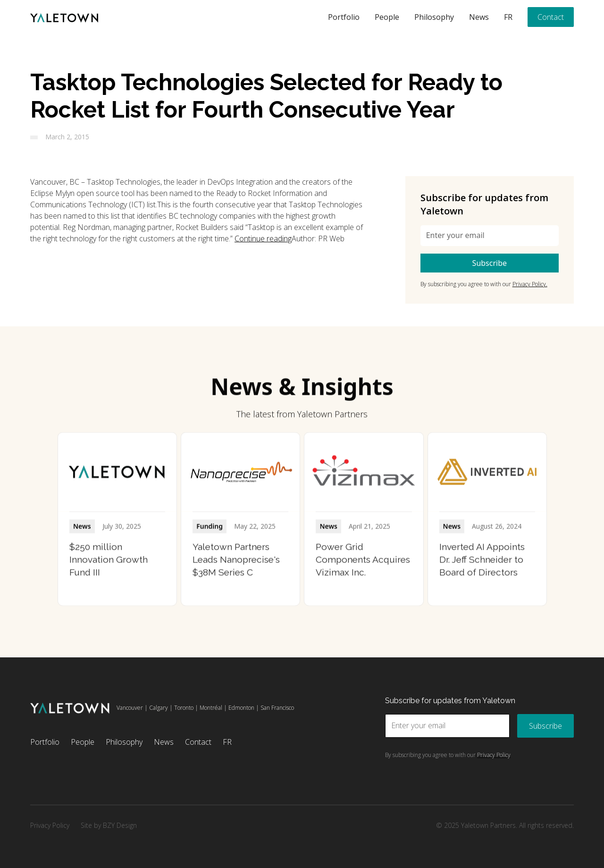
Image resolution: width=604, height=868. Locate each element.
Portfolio (344, 17)
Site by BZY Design (109, 825)
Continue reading (263, 238)
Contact (551, 17)
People (387, 17)
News (479, 17)
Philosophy (434, 17)
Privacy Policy (50, 825)
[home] (64, 17)
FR (508, 17)
